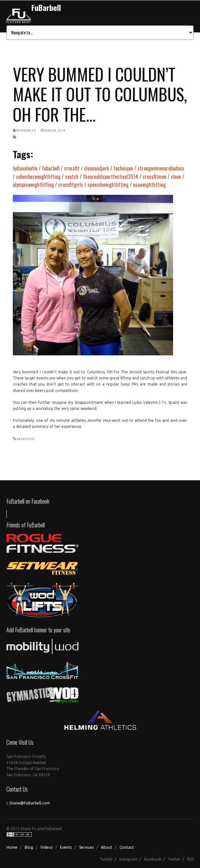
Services (86, 847)
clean (176, 177)
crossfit (72, 168)
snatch (72, 177)
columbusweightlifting (38, 177)
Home (12, 847)
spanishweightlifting (108, 185)
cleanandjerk (96, 168)
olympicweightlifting (33, 185)
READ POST (25, 439)
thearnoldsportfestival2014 (111, 177)
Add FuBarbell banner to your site (38, 630)
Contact (127, 847)
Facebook (153, 859)
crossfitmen (154, 177)
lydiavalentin (25, 168)
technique (123, 168)
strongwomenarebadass (161, 168)
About (107, 847)
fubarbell (51, 168)
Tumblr (106, 859)
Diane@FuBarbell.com (30, 803)
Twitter (174, 859)
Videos (46, 847)
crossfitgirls (71, 185)
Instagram (128, 859)
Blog (29, 847)
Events (66, 847)
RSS (190, 859)
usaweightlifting (149, 185)
